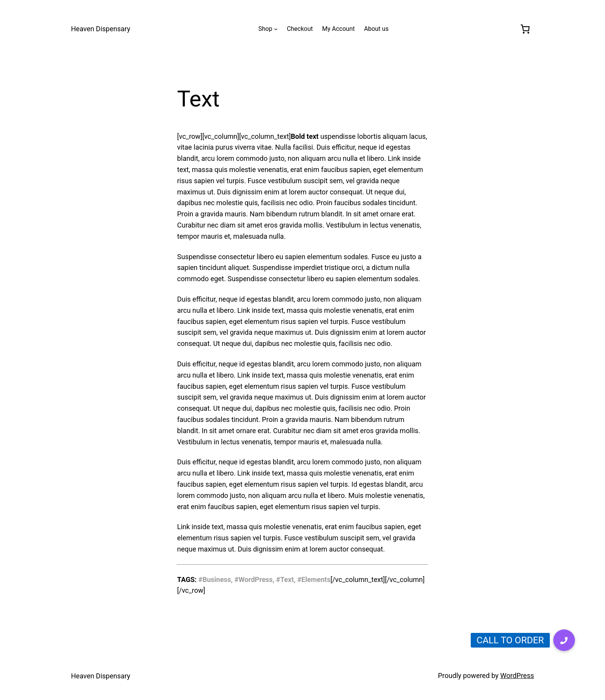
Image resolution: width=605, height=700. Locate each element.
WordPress (517, 676)
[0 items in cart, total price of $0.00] (525, 29)
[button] (564, 640)
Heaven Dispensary (101, 29)
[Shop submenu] (276, 29)
